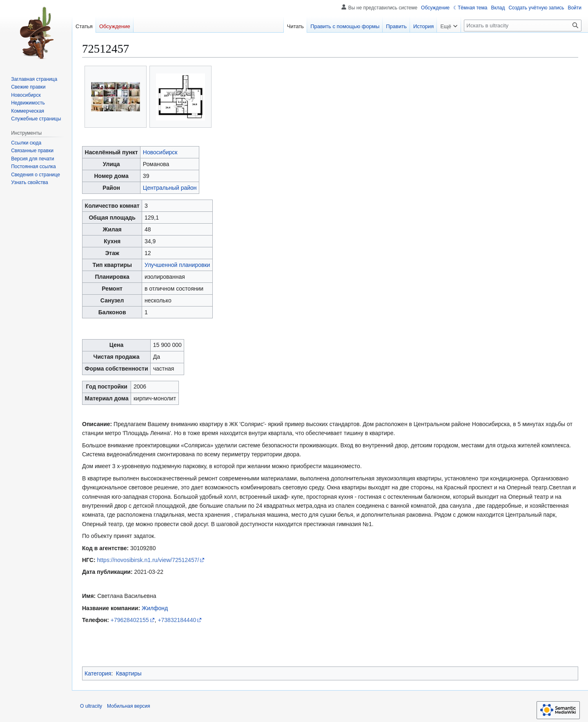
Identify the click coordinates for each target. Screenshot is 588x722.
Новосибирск (160, 152)
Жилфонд (155, 608)
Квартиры (129, 673)
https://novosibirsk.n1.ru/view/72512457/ (148, 560)
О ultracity (91, 706)
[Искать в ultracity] (523, 26)
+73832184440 (177, 620)
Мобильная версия (129, 706)
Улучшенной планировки (177, 265)
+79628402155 (130, 620)
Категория (98, 673)
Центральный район (170, 188)
